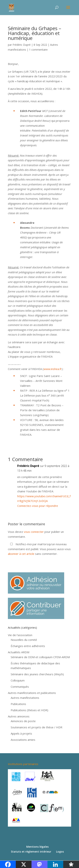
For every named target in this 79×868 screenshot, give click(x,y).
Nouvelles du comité (24, 640)
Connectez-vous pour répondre (38, 506)
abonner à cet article (21, 554)
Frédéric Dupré (22, 45)
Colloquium (18, 680)
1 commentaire (38, 50)
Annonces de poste (23, 721)
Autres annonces (19, 716)
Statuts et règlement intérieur (31, 852)
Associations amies (23, 740)
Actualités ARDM (19, 652)
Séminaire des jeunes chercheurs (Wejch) (37, 674)
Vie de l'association (20, 635)
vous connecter (34, 532)
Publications (18, 704)
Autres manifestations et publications (32, 693)
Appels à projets (21, 733)
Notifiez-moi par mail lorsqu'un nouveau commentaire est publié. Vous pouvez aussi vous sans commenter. (39, 549)
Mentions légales (37, 847)
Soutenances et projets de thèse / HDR (36, 727)
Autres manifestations (25, 698)
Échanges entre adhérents (28, 646)
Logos (60, 852)
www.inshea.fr (53, 369)
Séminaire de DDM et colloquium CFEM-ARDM (40, 657)
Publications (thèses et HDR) (29, 710)
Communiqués (20, 687)
